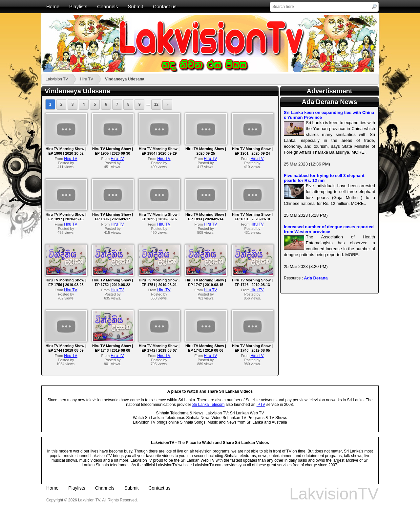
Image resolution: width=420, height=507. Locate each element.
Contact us (165, 6)
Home (53, 6)
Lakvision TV (57, 79)
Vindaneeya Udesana (125, 79)
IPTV (261, 405)
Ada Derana (316, 278)
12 (156, 104)
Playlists (78, 6)
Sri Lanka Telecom (209, 405)
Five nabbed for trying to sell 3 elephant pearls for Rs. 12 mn (324, 178)
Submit (135, 6)
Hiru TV (86, 79)
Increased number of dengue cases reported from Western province (329, 229)
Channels (107, 6)
